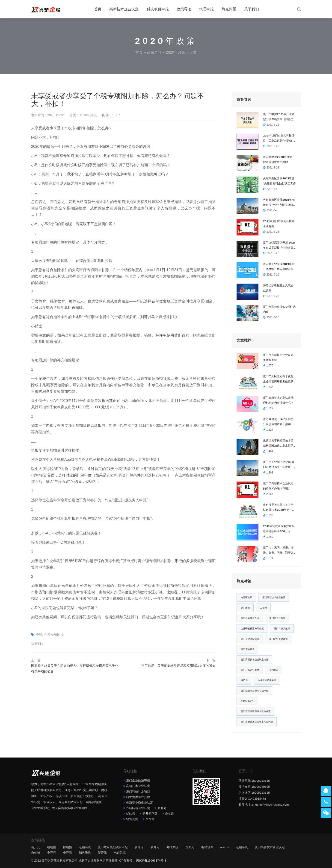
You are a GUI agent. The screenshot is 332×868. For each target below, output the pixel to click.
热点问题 (229, 9)
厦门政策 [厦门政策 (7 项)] (245, 608)
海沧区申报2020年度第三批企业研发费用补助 (279, 160)
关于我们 (252, 9)
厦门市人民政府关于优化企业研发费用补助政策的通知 (278, 379)
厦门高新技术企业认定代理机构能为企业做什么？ (278, 400)
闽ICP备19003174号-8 (151, 861)
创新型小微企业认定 (140, 803)
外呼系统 (172, 847)
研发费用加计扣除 (138, 797)
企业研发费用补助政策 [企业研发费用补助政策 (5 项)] (252, 629)
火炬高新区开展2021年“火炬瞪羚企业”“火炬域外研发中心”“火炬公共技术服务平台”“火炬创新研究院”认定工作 (280, 203)
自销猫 (67, 847)
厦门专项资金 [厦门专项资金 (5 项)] (248, 649)
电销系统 (85, 847)
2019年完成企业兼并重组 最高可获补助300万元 (279, 529)
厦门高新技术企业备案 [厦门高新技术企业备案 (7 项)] (274, 597)
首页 (98, 9)
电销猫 (52, 847)
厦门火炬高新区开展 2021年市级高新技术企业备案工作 (279, 246)
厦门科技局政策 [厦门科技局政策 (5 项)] (282, 629)
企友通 (169, 814)
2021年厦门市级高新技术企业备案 (279, 224)
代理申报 (206, 9)
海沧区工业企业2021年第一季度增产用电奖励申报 (279, 267)
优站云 (131, 814)
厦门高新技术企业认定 (270, 847)
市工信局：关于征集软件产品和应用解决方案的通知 (178, 666)
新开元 (162, 808)
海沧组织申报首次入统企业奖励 (278, 288)
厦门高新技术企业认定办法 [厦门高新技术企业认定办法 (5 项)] (255, 660)
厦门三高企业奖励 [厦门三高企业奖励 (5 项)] (250, 670)
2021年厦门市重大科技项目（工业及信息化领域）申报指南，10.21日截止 (279, 139)
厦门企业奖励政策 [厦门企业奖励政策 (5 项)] (279, 639)
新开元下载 (150, 814)
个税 (39, 635)
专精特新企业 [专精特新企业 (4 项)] (248, 701)
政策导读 (184, 9)
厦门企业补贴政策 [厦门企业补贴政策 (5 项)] (250, 639)
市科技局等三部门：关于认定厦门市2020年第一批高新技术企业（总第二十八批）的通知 (279, 508)
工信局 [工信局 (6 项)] (264, 608)
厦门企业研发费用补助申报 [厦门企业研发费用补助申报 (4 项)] (255, 691)
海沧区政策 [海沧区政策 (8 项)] (246, 597)
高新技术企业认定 (124, 9)
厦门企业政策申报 (138, 780)
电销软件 (207, 847)
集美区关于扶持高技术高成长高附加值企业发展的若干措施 (278, 444)
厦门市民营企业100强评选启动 (279, 309)
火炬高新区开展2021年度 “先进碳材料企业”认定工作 (280, 181)
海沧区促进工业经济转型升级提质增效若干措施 (278, 422)
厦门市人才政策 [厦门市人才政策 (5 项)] (277, 618)
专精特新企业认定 (138, 808)
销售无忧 (132, 819)
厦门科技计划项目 (138, 791)
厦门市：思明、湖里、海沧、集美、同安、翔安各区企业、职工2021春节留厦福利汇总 (279, 551)
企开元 (190, 847)
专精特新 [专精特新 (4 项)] (274, 670)
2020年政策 (175, 52)
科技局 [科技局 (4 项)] (244, 680)
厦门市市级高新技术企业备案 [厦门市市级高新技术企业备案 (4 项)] (256, 711)
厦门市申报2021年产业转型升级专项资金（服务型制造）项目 (279, 117)
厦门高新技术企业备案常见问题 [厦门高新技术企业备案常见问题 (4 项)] (257, 722)
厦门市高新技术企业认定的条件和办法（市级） (278, 486)
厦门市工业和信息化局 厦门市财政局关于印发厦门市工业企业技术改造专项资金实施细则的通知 (279, 465)
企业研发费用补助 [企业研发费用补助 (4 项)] (267, 680)
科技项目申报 (158, 9)
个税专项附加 (54, 635)
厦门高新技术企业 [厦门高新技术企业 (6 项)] (250, 618)
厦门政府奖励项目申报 (113, 847)
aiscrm (225, 847)
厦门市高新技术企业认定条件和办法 (278, 357)
